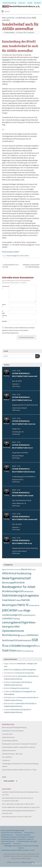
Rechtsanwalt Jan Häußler (11, 252)
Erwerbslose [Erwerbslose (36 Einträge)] (8, 600)
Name (4, 306)
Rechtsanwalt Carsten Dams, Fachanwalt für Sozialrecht (19, 744)
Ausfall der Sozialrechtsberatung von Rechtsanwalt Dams (20, 792)
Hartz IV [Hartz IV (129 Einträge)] (23, 605)
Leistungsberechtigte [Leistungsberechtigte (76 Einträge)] (15, 622)
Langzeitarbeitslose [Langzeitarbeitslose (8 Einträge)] (29, 615)
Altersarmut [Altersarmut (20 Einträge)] (26, 569)
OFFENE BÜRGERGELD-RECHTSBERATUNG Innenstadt (25, 375)
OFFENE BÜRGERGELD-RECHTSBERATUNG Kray (22, 399)
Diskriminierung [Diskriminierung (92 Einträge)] (12, 595)
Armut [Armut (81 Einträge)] (12, 573)
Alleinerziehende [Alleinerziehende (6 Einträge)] (15, 570)
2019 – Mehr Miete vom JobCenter (13, 804)
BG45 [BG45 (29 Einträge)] (22, 582)
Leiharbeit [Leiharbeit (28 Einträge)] (7, 618)
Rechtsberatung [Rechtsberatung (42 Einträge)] (11, 635)
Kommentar (4, 287)
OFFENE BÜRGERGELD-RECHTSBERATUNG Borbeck (24, 470)
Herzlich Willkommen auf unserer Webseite (16, 807)
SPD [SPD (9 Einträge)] (38, 646)
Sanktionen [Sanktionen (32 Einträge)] (32, 635)
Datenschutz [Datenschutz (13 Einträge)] (29, 591)
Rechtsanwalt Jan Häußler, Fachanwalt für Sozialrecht (19, 747)
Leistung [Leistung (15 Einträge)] (16, 618)
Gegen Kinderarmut (8, 737)
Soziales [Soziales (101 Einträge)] (17, 645)
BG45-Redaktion (10, 33)
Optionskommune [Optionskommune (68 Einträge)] (13, 631)
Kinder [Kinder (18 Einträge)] (21, 611)
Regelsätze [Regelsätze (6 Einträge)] (23, 635)
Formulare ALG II (7, 734)
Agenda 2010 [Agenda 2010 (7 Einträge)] (6, 570)
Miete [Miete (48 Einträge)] (32, 622)
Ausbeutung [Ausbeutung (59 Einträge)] (24, 573)
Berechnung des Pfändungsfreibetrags (14, 727)
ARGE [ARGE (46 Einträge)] (5, 573)
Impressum (22, 3)
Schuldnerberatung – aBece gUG (12, 754)
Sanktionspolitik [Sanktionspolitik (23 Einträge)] (10, 640)
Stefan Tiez (8, 670)
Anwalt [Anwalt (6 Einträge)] (34, 570)
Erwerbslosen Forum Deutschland (13, 731)
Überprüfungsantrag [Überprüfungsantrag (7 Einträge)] (27, 651)
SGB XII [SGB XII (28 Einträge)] (8, 646)
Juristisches (11, 18)
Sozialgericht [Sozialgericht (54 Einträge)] (29, 646)
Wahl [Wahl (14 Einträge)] (19, 651)
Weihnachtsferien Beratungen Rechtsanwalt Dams (18, 811)
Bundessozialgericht (13, 256)
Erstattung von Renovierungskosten (25, 670)
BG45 (4, 18)
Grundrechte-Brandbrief (10, 741)
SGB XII (26, 256)
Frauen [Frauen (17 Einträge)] (18, 600)
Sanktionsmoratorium (9, 751)
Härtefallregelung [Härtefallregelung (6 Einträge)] (34, 605)
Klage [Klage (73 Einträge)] (27, 610)
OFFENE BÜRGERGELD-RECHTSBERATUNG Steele (23, 494)
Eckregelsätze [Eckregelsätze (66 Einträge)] (31, 595)
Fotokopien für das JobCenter (25, 673)
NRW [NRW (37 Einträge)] (17, 627)
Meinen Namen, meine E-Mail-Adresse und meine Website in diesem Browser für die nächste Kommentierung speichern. (18, 330)
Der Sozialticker (7, 757)
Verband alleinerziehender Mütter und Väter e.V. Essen (19, 770)
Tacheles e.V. (6, 760)
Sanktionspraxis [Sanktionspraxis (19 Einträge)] (24, 640)
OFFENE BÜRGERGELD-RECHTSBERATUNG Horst (23, 446)
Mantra (24, 862)
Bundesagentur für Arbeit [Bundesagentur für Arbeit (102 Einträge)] (19, 587)
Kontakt (30, 3)
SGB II (22, 256)
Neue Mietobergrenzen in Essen (12, 817)
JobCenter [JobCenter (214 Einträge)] (10, 610)
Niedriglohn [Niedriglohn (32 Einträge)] (8, 627)
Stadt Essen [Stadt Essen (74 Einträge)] (9, 650)
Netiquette (38, 3)
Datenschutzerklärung (9, 3)
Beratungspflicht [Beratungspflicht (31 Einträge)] (11, 583)
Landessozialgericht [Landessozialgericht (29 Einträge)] (12, 615)
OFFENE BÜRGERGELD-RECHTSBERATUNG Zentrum (24, 422)
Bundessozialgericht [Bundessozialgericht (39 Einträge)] (13, 591)
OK (37, 356)
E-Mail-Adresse (4, 314)
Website (4, 321)
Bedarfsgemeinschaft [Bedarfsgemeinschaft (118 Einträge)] (16, 578)
